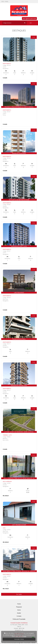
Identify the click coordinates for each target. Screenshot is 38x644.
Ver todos (19, 594)
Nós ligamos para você (29, 18)
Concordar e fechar (19, 639)
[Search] (15, 23)
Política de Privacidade (21, 637)
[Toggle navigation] (31, 23)
